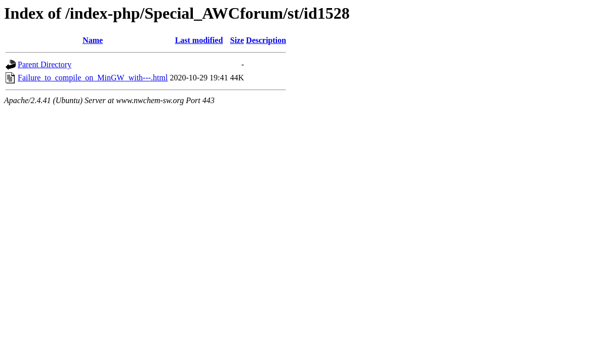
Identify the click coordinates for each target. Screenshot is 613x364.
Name (93, 40)
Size (237, 40)
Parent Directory (45, 64)
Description (266, 40)
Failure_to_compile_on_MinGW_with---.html (93, 78)
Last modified (199, 40)
